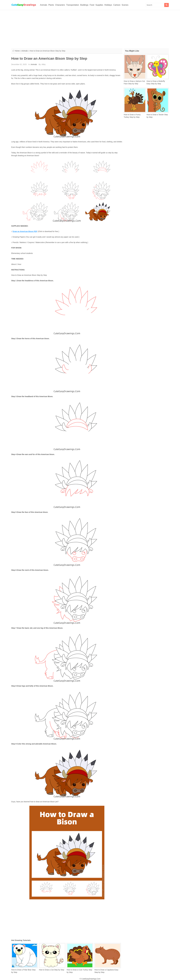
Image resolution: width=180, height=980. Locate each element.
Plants (51, 5)
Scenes (125, 5)
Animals (44, 5)
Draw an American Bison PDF (25, 231)
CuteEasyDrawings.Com (91, 979)
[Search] (166, 5)
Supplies (99, 5)
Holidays (108, 5)
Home (17, 51)
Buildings (84, 5)
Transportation (73, 5)
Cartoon (117, 5)
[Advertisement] (90, 29)
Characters (60, 5)
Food (92, 5)
